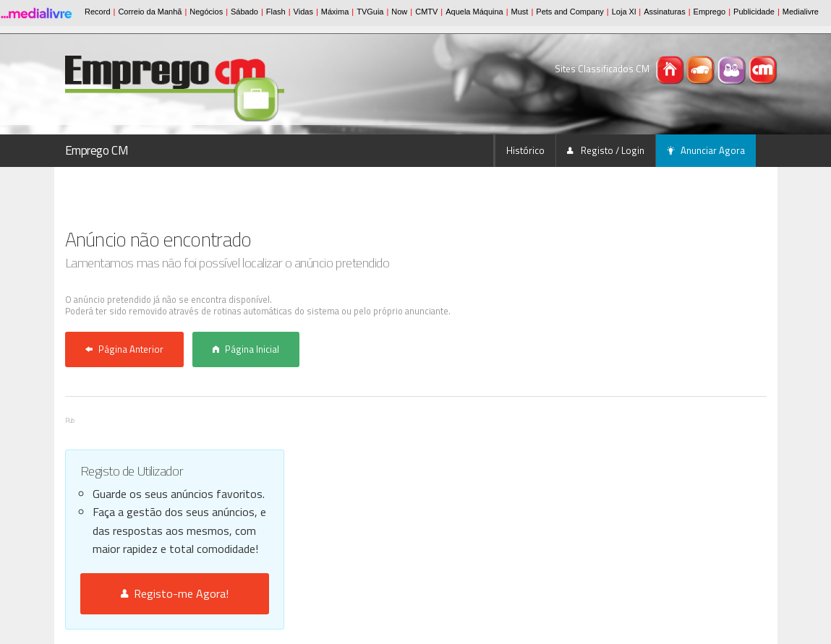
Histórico (525, 150)
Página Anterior (124, 349)
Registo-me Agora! (175, 593)
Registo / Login (606, 150)
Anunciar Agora (706, 150)
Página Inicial (246, 349)
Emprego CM (97, 150)
